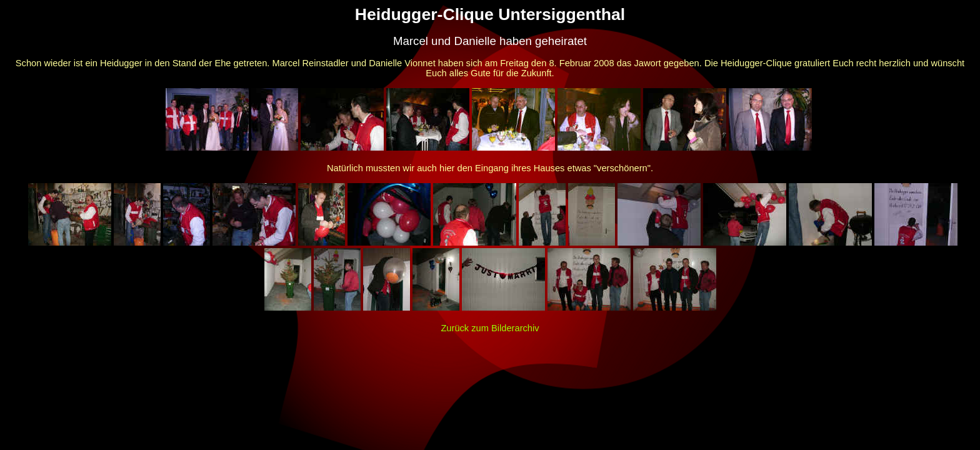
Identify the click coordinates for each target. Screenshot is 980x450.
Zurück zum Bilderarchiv (490, 328)
